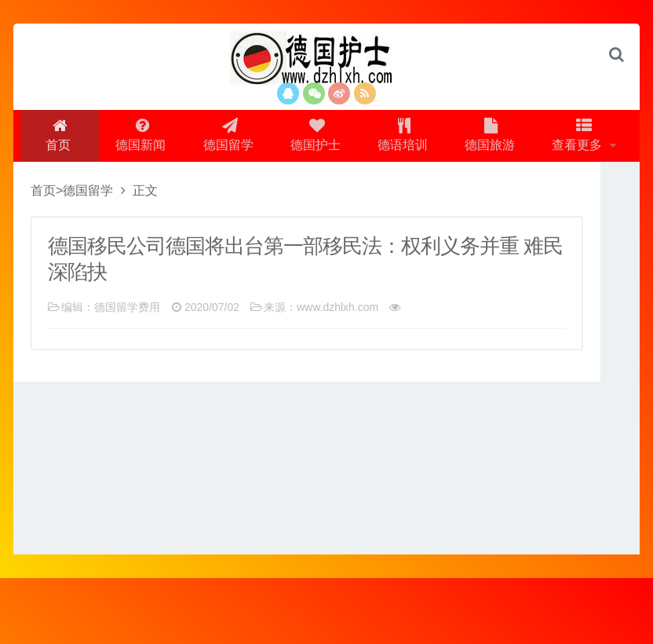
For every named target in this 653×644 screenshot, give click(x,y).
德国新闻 (187, 139)
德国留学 (276, 139)
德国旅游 (545, 139)
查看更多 (322, 198)
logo (326, 59)
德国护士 (366, 139)
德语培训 (455, 139)
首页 (103, 139)
